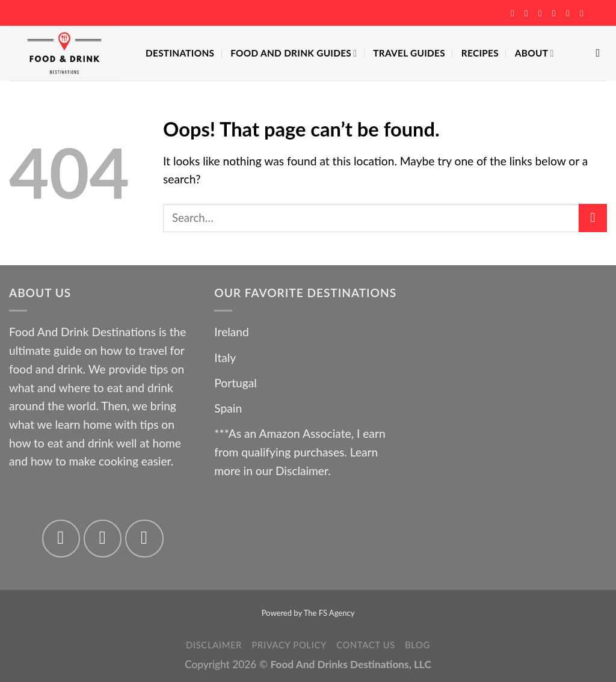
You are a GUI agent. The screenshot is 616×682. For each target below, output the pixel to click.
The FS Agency (329, 613)
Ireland (231, 332)
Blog (417, 645)
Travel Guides (409, 53)
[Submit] (593, 218)
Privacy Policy (289, 645)
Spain (228, 408)
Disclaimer (302, 471)
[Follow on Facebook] (515, 13)
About (534, 53)
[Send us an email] (556, 13)
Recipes (480, 53)
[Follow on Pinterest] (570, 13)
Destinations (180, 53)
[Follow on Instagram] (529, 13)
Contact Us (366, 645)
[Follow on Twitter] (543, 13)
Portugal (236, 383)
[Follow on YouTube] (584, 13)
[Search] (602, 53)
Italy (225, 358)
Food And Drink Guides (294, 53)
